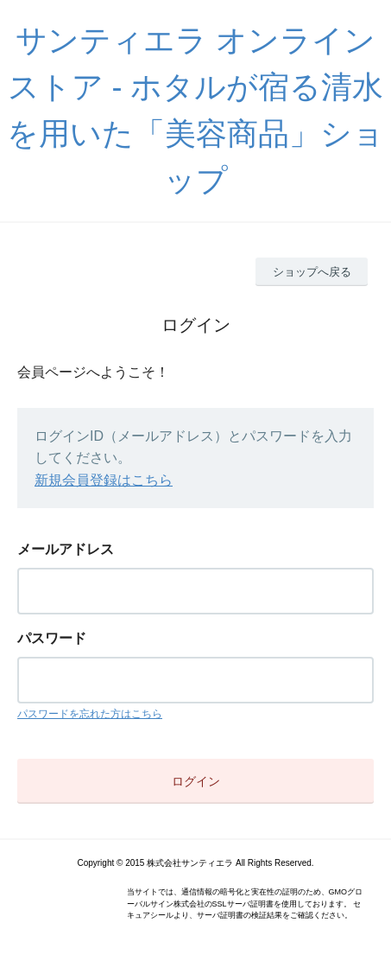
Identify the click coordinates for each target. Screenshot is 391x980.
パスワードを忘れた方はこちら (90, 714)
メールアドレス (66, 549)
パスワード (52, 638)
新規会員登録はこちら (104, 480)
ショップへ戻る (312, 272)
